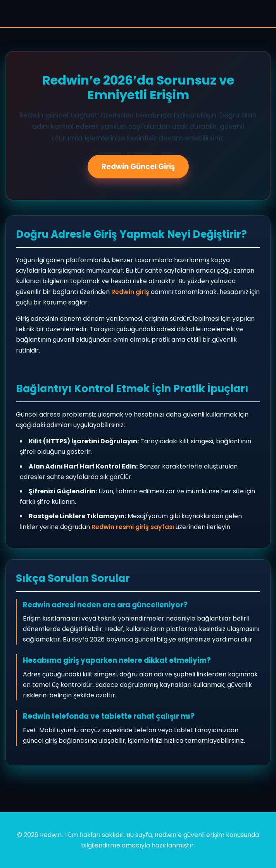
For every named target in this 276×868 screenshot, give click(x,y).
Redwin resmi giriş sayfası (133, 527)
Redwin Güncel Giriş (138, 167)
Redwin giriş (130, 292)
